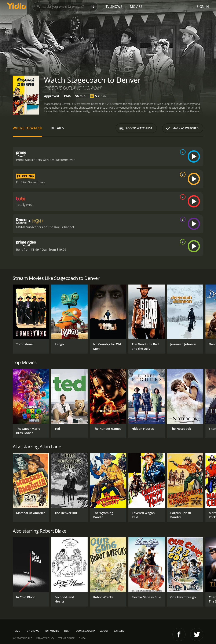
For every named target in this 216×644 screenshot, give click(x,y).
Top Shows (32, 631)
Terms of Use (66, 638)
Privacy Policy (45, 638)
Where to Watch (28, 128)
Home (16, 631)
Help (67, 631)
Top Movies (52, 631)
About (104, 631)
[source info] (182, 152)
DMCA (82, 638)
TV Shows (114, 7)
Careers (119, 631)
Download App (85, 631)
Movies (136, 7)
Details (57, 128)
